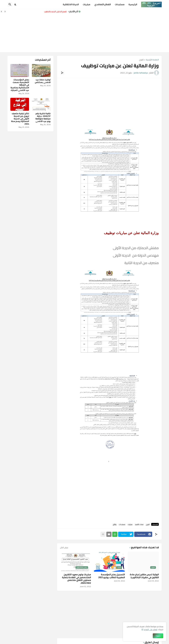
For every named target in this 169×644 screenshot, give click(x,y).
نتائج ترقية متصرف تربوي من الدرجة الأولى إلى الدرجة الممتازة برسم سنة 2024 (20, 119)
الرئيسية (133, 4)
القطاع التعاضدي (103, 4)
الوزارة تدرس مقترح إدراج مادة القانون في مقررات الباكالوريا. (144, 576)
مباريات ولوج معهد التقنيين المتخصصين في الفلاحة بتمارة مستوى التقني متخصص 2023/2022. (76, 579)
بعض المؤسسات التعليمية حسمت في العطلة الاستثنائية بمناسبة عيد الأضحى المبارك (20, 85)
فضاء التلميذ (139, 524)
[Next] (1, 12)
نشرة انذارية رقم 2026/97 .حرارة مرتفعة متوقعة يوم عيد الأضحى (43, 117)
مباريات (87, 4)
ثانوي (141, 60)
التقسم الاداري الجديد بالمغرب (55, 12)
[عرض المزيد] (103, 534)
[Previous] (5, 12)
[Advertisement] (125, 31)
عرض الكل (64, 548)
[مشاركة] (62, 73)
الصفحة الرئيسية (152, 60)
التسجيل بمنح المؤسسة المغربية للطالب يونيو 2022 (112, 576)
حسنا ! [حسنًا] (158, 636)
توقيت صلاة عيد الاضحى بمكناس (43, 81)
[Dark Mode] (16, 4)
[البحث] (10, 4)
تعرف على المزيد (151, 629)
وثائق (115, 524)
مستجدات (120, 4)
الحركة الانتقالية (71, 4)
